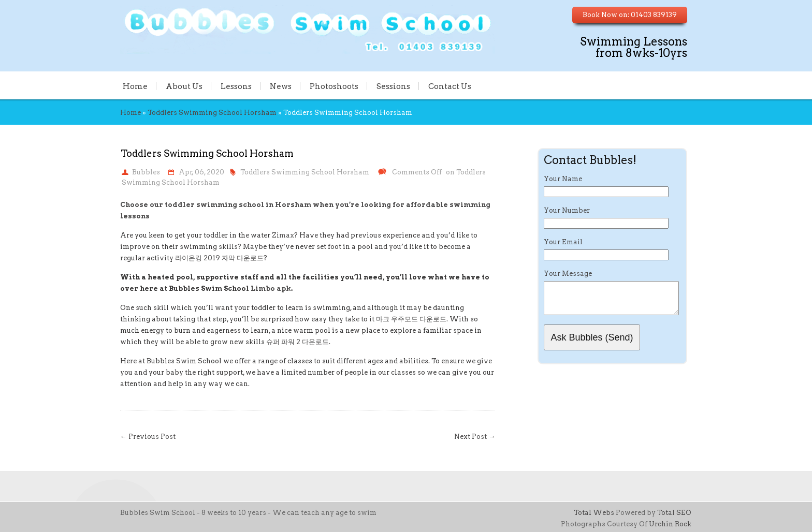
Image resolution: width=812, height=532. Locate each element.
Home (135, 86)
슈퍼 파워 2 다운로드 (298, 342)
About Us (184, 86)
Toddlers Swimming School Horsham (212, 113)
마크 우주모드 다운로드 (411, 319)
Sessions (393, 86)
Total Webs (594, 513)
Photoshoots (334, 86)
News (281, 86)
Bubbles (146, 172)
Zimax (283, 235)
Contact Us (450, 86)
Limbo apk (271, 289)
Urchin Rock (670, 524)
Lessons (236, 86)
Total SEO (674, 513)
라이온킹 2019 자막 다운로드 (219, 258)
